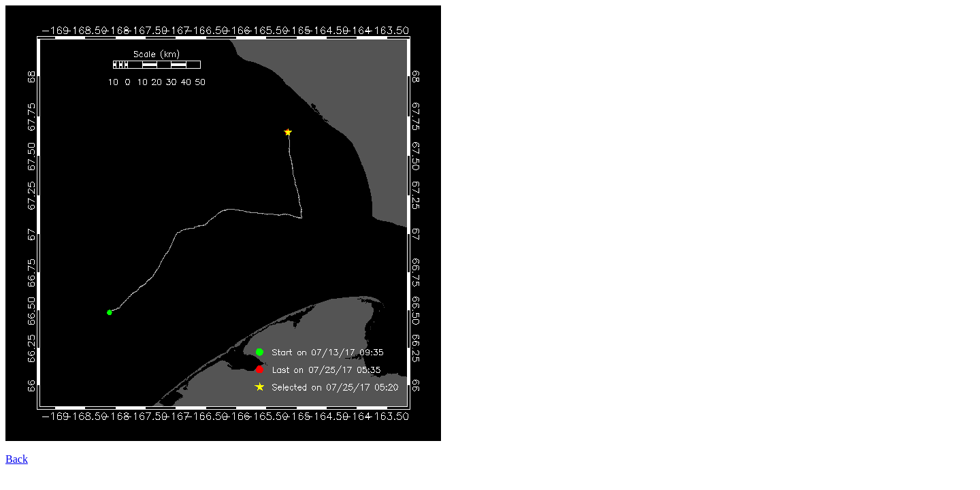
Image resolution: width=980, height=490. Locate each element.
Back (17, 459)
